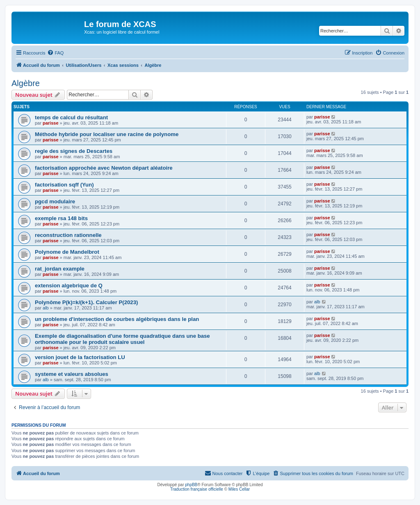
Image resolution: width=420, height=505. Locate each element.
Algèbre (26, 83)
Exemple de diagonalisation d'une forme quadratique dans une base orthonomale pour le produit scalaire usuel (122, 339)
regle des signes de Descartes (74, 151)
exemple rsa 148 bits (61, 218)
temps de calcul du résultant (71, 117)
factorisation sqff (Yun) (64, 185)
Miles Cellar (239, 489)
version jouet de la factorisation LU (80, 357)
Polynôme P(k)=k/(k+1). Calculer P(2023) (86, 302)
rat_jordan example (60, 269)
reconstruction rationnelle (68, 235)
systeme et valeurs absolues (72, 374)
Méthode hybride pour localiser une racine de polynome (107, 134)
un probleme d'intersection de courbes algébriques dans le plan (117, 319)
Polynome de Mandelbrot (67, 252)
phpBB (191, 485)
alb (46, 308)
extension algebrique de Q (69, 285)
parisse (51, 123)
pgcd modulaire (55, 201)
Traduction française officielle (197, 489)
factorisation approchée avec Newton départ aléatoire (104, 168)
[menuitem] (55, 53)
